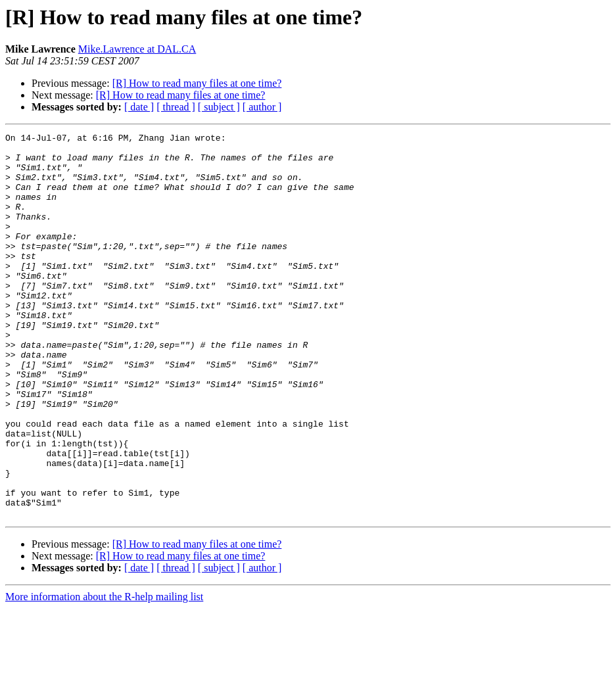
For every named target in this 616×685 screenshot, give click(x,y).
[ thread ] (176, 107)
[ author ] (262, 107)
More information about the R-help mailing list (104, 673)
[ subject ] (219, 107)
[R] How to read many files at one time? (197, 83)
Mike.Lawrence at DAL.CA (137, 49)
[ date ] (139, 107)
